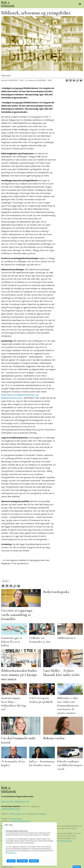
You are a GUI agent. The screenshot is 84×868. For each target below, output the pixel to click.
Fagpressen (17, 819)
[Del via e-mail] (74, 80)
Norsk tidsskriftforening (21, 821)
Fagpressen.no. (12, 853)
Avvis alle (11, 861)
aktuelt (6, 581)
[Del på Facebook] (67, 80)
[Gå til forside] (38, 4)
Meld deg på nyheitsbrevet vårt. (15, 801)
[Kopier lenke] (77, 80)
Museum (42, 814)
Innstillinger (77, 867)
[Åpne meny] (80, 4)
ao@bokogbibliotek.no (11, 809)
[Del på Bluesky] (81, 80)
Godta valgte (22, 861)
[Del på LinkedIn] (70, 80)
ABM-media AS (18, 814)
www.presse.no (66, 841)
